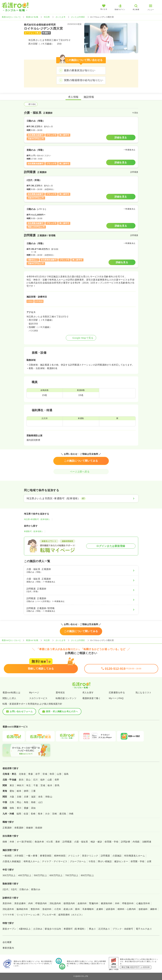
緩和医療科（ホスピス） (71, 915)
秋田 (52, 774)
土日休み (38, 929)
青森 (31, 774)
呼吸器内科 (41, 903)
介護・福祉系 (81, 842)
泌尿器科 (110, 909)
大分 (47, 814)
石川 (35, 780)
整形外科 (35, 909)
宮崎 (55, 814)
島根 (33, 802)
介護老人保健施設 (12, 861)
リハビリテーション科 (28, 915)
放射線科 (143, 909)
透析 (58, 842)
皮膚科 (100, 909)
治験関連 (147, 842)
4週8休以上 (25, 929)
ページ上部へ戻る (81, 472)
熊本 (40, 814)
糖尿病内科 (107, 903)
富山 (28, 780)
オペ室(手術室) (25, 842)
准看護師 (19, 828)
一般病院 (7, 856)
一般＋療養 (32, 856)
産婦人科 (68, 909)
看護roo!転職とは (12, 693)
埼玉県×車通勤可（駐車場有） (37, 519)
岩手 (38, 774)
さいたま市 (60, 17)
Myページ (34, 693)
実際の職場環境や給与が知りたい (84, 80)
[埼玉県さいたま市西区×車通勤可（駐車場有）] (81, 499)
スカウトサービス (38, 698)
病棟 (5, 842)
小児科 (58, 909)
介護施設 (117, 856)
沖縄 (71, 814)
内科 (31, 903)
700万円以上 (72, 875)
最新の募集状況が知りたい (80, 70)
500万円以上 (40, 875)
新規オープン (9, 929)
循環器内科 (69, 903)
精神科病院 (60, 856)
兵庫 (26, 797)
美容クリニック (90, 856)
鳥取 (26, 802)
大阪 (12, 797)
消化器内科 (55, 903)
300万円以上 (9, 875)
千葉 (36, 785)
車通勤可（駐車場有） (34, 531)
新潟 (21, 780)
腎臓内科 (94, 903)
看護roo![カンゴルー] (11, 17)
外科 (117, 903)
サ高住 (92, 861)
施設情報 (89, 97)
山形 (59, 774)
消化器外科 (8, 909)
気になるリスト (144, 693)
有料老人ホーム (31, 861)
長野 (57, 780)
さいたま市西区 (78, 17)
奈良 (41, 797)
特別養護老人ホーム (135, 856)
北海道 (22, 774)
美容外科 (7, 903)
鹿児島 (63, 814)
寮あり (92, 929)
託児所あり (104, 929)
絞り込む (31, 104)
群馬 (57, 785)
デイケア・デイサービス (55, 861)
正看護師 (7, 828)
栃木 (50, 785)
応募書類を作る (117, 693)
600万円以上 (56, 875)
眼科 (78, 909)
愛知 (12, 791)
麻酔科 (154, 909)
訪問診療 (126, 842)
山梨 (50, 780)
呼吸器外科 (128, 903)
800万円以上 (88, 875)
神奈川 (20, 785)
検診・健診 (96, 842)
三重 (33, 791)
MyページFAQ (116, 698)
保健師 (29, 828)
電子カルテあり (144, 929)
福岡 (19, 814)
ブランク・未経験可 (123, 929)
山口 (41, 802)
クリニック (74, 856)
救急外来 (39, 842)
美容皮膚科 (20, 903)
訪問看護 (67, 842)
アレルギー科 (49, 915)
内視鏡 (136, 842)
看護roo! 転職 (32, 17)
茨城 (43, 785)
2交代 (5, 889)
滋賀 (33, 797)
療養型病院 (46, 856)
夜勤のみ (36, 889)
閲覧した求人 (9, 698)
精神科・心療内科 (127, 909)
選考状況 (60, 693)
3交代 (14, 889)
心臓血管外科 (143, 903)
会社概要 (7, 942)
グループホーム (78, 861)
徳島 (12, 808)
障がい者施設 (105, 861)
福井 (43, 780)
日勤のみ (24, 889)
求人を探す (88, 693)
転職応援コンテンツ (66, 698)
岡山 (19, 802)
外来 (12, 842)
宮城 (45, 774)
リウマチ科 (8, 915)
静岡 (26, 791)
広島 (12, 802)
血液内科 (82, 903)
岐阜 (19, 791)
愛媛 (26, 808)
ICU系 (50, 842)
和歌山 (49, 797)
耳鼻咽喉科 (88, 909)
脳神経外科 (22, 909)
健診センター (121, 861)
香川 (19, 808)
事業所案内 (8, 948)
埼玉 (28, 785)
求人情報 (73, 97)
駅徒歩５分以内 (53, 929)
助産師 (39, 828)
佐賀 (26, 814)
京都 (19, 797)
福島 (66, 774)
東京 (12, 785)
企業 (149, 861)
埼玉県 (47, 17)
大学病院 (19, 856)
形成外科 (47, 909)
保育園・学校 (111, 842)
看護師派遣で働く (92, 698)
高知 (33, 808)
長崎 (33, 814)
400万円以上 (25, 875)
